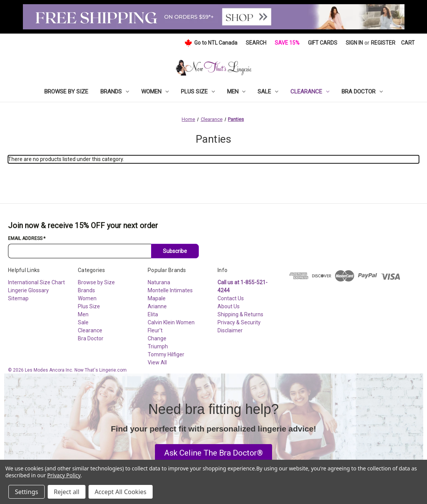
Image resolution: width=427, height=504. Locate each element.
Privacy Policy (64, 475)
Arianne (157, 306)
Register (383, 43)
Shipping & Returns (240, 314)
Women (155, 92)
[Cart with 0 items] (408, 43)
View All (157, 362)
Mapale (157, 298)
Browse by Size (66, 92)
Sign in (354, 43)
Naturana (159, 282)
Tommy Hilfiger (166, 354)
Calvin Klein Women (171, 322)
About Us (229, 306)
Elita (153, 314)
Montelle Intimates (170, 290)
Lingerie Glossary (28, 290)
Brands (115, 92)
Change (157, 338)
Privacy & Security (239, 322)
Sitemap (18, 298)
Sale (268, 92)
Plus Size (198, 92)
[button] (213, 453)
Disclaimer (230, 330)
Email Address (27, 238)
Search (256, 43)
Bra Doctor (362, 92)
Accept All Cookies (121, 492)
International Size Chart (36, 282)
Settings (27, 492)
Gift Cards (323, 43)
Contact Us (231, 298)
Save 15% (287, 43)
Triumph (158, 346)
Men (236, 92)
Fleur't (155, 330)
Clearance (310, 92)
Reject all (67, 492)
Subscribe (175, 251)
